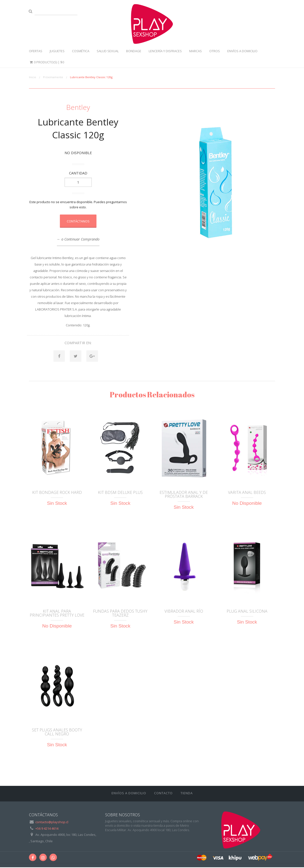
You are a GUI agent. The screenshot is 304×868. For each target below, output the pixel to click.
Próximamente (53, 77)
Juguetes (57, 51)
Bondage (134, 51)
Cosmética (81, 51)
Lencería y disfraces (165, 51)
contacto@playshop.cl (52, 823)
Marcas (196, 51)
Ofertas (36, 51)
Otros (215, 51)
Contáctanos (78, 221)
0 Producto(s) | (47, 62)
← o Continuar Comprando (78, 239)
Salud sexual (108, 51)
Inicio (33, 77)
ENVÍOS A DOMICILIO (242, 51)
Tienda (187, 794)
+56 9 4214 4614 (47, 829)
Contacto (163, 794)
